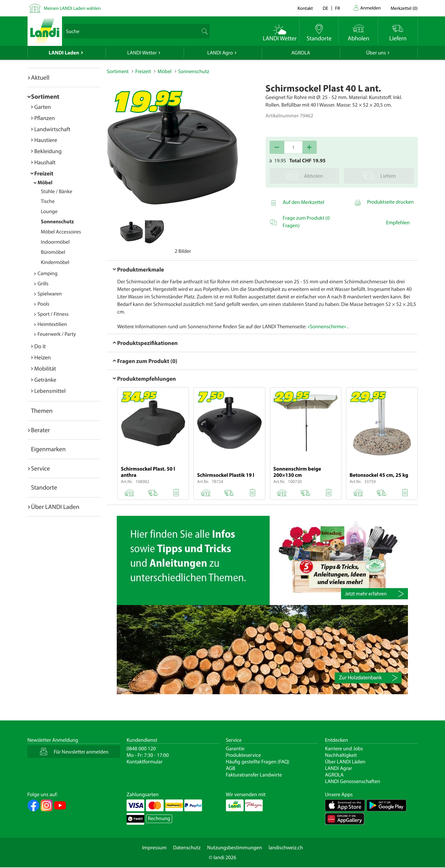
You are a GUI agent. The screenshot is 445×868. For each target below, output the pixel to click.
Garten (43, 107)
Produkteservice (243, 755)
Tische (48, 201)
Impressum (154, 848)
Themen (42, 411)
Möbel (45, 183)
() (404, 8)
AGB (231, 768)
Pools (44, 304)
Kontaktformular (145, 762)
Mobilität (45, 368)
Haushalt (45, 162)
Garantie (235, 749)
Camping (48, 273)
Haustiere (46, 140)
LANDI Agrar (338, 768)
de (325, 8)
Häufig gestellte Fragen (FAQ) (258, 762)
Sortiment (45, 96)
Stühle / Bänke (57, 192)
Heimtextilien (52, 324)
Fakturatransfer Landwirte (254, 775)
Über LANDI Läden (345, 762)
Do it (40, 346)
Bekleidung (48, 151)
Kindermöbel (55, 262)
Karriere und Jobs (344, 749)
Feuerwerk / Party (57, 334)
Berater (41, 430)
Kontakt (305, 8)
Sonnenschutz (58, 222)
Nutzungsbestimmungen (235, 848)
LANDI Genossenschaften (353, 781)
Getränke (45, 380)
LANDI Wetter (142, 53)
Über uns (376, 53)
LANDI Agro (220, 53)
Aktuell (40, 77)
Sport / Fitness (53, 314)
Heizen (43, 357)
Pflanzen (45, 118)
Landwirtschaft (52, 129)
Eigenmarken (49, 449)
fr (338, 8)
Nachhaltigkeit (341, 755)
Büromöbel (53, 252)
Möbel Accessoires (61, 232)
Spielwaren (50, 294)
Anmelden (371, 8)
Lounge (49, 212)
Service (41, 468)
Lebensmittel (50, 391)
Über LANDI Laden (55, 507)
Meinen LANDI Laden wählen (72, 8)
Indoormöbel (55, 242)
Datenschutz (187, 848)
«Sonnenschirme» (327, 327)
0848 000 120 (141, 749)
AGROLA (301, 53)
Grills (43, 284)
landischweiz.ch (286, 848)
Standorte (44, 487)
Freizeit (44, 173)
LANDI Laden (64, 53)
